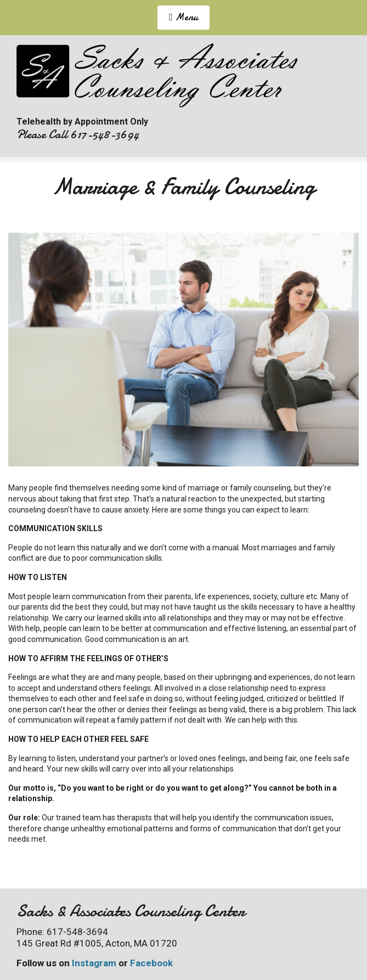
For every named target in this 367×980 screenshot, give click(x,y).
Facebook (151, 963)
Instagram (94, 963)
